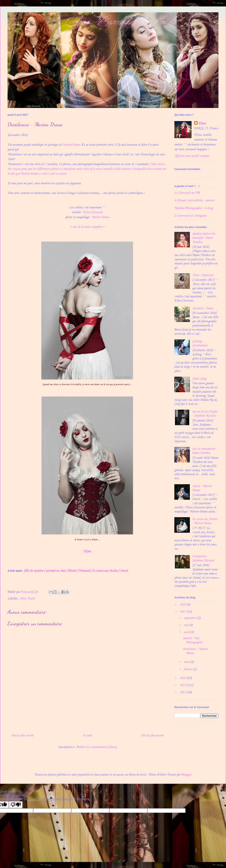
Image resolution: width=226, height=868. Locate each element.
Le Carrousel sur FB (187, 193)
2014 (183, 692)
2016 (23, 599)
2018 (183, 605)
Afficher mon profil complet (192, 156)
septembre (190, 618)
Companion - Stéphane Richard (203, 558)
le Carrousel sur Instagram (190, 216)
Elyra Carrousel (93, 212)
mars (187, 662)
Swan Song (199, 379)
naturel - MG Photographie (193, 640)
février (188, 669)
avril (187, 632)
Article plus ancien (152, 735)
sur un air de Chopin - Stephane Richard (205, 414)
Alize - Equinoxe (203, 275)
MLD (31, 599)
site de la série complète (87, 227)
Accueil (87, 735)
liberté (72, 571)
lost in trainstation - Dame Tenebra (204, 451)
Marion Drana (71, 145)
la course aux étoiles (105, 571)
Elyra (202, 123)
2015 (183, 685)
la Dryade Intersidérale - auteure (194, 200)
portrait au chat (55, 571)
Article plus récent (22, 735)
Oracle (124, 571)
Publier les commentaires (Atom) (96, 747)
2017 (183, 612)
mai (186, 625)
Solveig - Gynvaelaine (200, 343)
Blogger (186, 775)
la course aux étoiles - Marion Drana (205, 521)
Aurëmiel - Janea (203, 308)
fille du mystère (33, 571)
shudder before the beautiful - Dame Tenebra (204, 238)
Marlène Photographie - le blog (193, 208)
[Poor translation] (16, 805)
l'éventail (84, 571)
